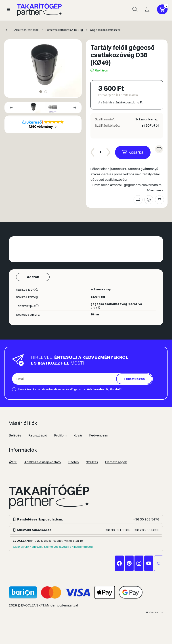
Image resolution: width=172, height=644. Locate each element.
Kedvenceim (99, 435)
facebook (119, 563)
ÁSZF (13, 462)
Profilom (60, 435)
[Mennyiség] (101, 152)
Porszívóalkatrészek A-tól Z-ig (64, 30)
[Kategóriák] (8, 9)
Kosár (78, 435)
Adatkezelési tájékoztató (43, 462)
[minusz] (93, 152)
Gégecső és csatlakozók (105, 30)
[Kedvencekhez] (159, 149)
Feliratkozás (134, 379)
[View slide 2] (46, 92)
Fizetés (73, 462)
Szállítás (92, 462)
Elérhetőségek (116, 462)
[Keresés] (135, 9)
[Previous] (11, 107)
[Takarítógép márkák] (6, 30)
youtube (149, 563)
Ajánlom (159, 200)
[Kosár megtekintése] (162, 9)
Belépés (15, 435)
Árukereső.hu (155, 612)
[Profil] (147, 9)
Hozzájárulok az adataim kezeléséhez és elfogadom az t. (71, 389)
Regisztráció (38, 435)
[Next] (75, 107)
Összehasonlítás (138, 200)
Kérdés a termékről (149, 200)
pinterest (129, 563)
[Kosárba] (133, 152)
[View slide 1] (41, 92)
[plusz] (108, 152)
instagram (139, 563)
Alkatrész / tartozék (26, 30)
